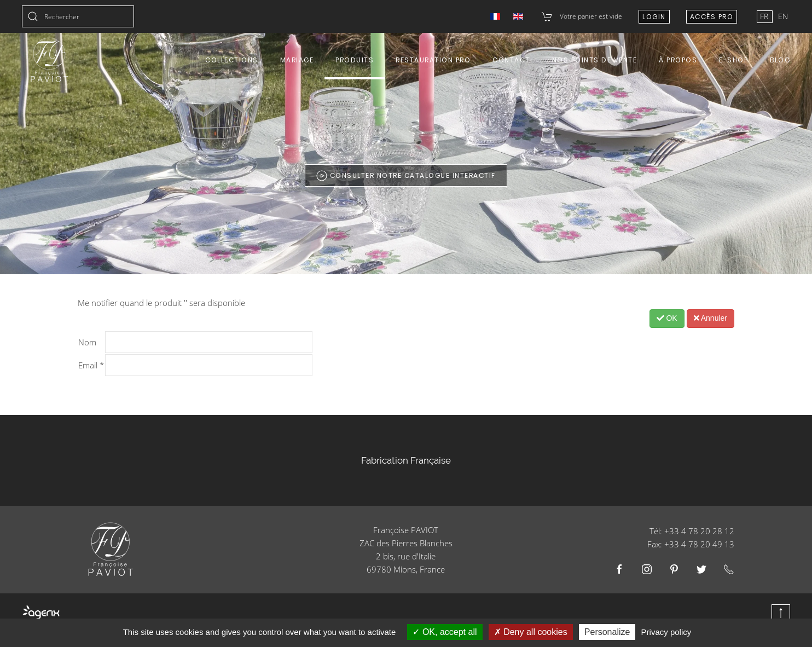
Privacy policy (666, 632)
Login (654, 17)
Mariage (297, 60)
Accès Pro (712, 17)
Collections (232, 60)
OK (667, 318)
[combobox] (78, 16)
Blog (780, 60)
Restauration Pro (433, 60)
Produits (355, 60)
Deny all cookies (531, 632)
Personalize (607, 632)
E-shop (733, 60)
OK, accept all (445, 632)
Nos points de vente (595, 60)
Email (91, 365)
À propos (678, 60)
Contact (511, 60)
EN (783, 16)
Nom (87, 342)
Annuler (710, 318)
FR (765, 16)
